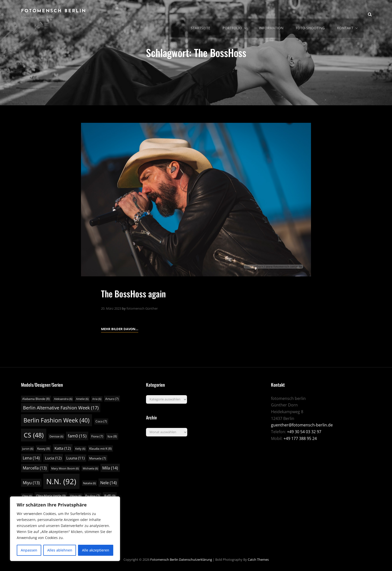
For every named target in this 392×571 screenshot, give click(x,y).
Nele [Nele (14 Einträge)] (108, 483)
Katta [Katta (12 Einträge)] (63, 448)
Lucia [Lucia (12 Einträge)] (53, 458)
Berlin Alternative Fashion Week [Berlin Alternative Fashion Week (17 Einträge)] (61, 408)
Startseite (206, 14)
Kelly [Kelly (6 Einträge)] (80, 448)
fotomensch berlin (54, 11)
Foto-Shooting (312, 14)
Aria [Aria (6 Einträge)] (97, 399)
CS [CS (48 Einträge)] (34, 435)
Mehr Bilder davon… (120, 328)
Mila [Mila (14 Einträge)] (110, 468)
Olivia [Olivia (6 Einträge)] (76, 496)
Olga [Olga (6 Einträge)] (27, 496)
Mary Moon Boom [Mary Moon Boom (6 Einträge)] (65, 468)
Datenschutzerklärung (195, 559)
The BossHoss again (135, 293)
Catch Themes (258, 559)
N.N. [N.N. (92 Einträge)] (61, 481)
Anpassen (29, 550)
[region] (65, 529)
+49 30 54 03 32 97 (304, 432)
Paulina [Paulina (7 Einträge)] (93, 496)
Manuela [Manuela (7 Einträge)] (98, 458)
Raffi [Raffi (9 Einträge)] (110, 495)
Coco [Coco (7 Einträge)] (101, 421)
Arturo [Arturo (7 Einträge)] (112, 399)
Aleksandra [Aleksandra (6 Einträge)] (63, 399)
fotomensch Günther (142, 308)
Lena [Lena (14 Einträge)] (31, 458)
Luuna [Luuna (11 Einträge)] (75, 458)
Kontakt (349, 14)
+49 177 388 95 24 (300, 438)
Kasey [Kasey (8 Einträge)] (44, 448)
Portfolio (240, 14)
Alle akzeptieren (96, 550)
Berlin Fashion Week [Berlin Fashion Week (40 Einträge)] (56, 420)
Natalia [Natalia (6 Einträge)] (89, 483)
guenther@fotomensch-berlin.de (302, 425)
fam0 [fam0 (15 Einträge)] (77, 436)
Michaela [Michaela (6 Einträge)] (90, 468)
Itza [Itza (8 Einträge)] (112, 436)
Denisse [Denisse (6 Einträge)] (56, 436)
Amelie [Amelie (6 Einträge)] (82, 399)
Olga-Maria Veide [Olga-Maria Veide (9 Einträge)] (51, 495)
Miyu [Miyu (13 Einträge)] (31, 483)
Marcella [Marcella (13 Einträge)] (35, 468)
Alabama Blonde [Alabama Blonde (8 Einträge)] (36, 399)
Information (274, 14)
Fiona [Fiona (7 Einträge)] (97, 436)
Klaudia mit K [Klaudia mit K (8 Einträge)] (100, 448)
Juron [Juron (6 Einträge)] (28, 448)
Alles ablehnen (60, 550)
